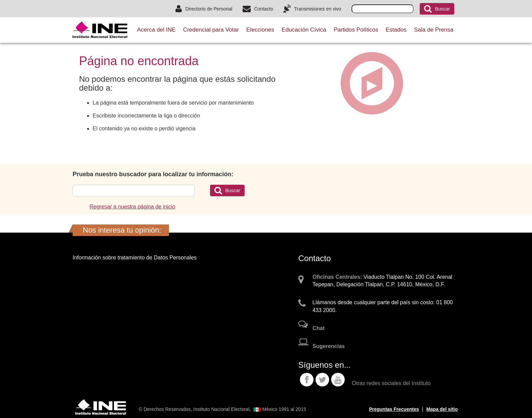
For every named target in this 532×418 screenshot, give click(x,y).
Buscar (437, 9)
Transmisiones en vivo (312, 9)
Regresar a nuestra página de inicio (132, 207)
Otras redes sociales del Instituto (391, 383)
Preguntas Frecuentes (394, 409)
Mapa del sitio (442, 409)
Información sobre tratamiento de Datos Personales (135, 258)
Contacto (258, 9)
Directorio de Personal (204, 9)
